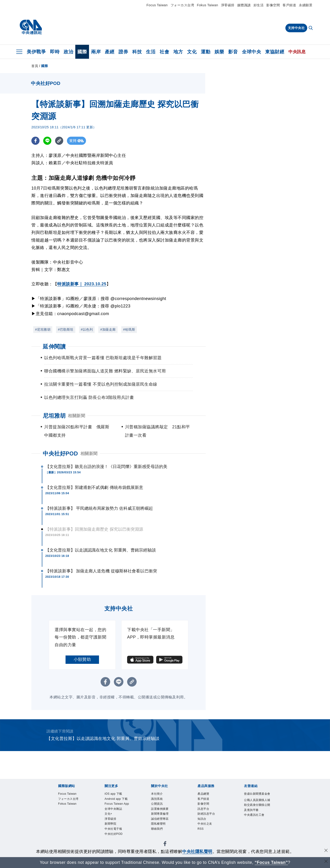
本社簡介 (57, 820)
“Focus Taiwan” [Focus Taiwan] (271, 862)
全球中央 (251, 52)
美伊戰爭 (36, 52)
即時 (55, 52)
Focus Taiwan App (126, 808)
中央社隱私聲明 (197, 852)
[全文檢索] (311, 28)
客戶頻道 (289, 5)
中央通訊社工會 (201, 845)
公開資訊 (92, 820)
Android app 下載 (91, 808)
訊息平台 (109, 833)
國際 (82, 52)
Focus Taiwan (157, 5)
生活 (151, 52)
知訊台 (150, 833)
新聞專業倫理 (139, 820)
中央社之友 (167, 833)
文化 (192, 52)
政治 (68, 52)
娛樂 (219, 52)
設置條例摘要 (113, 820)
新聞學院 (207, 808)
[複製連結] (59, 141)
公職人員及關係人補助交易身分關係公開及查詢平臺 (137, 845)
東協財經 (275, 52)
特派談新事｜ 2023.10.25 (82, 284)
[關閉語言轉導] (326, 862)
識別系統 (75, 820)
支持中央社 (296, 28)
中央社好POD (60, 453)
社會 (164, 52)
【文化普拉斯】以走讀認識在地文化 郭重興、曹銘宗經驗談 (101, 550)
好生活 (259, 5)
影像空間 (273, 5)
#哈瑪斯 (129, 329)
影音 (233, 52)
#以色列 (87, 329)
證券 (123, 52)
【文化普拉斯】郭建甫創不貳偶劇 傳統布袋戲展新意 (94, 487)
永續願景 (306, 5)
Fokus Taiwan (207, 5)
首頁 (35, 66)
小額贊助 (82, 659)
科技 (137, 52)
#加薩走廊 (108, 329)
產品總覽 (57, 833)
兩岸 (96, 52)
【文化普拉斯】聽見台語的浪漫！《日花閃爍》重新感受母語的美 (106, 467)
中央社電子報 (228, 808)
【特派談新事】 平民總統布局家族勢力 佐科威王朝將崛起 (99, 508)
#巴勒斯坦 (66, 329)
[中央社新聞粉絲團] (50, 783)
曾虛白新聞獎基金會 (68, 845)
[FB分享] (35, 141)
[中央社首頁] (31, 27)
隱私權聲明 (189, 820)
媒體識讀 (244, 5)
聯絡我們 (208, 820)
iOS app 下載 (62, 808)
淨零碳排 (228, 5)
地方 (178, 52)
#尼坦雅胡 (43, 329)
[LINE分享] (47, 141)
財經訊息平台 (130, 833)
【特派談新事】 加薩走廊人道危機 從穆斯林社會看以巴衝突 (101, 571)
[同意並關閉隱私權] (326, 851)
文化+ (175, 808)
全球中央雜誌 (157, 808)
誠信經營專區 (165, 820)
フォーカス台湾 (182, 5)
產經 (110, 52)
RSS (182, 833)
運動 (206, 52)
